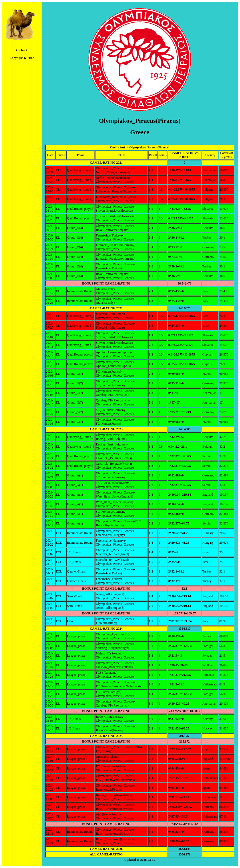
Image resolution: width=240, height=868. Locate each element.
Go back (22, 50)
